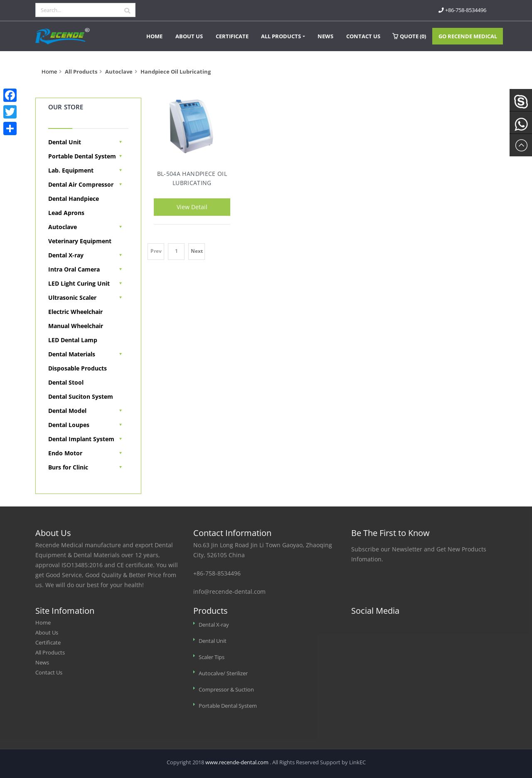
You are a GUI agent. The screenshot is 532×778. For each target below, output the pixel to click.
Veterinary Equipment (80, 241)
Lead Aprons (66, 213)
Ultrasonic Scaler (72, 298)
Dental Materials (72, 354)
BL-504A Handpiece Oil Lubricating (192, 178)
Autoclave (63, 227)
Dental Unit (65, 142)
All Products (281, 36)
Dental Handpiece (74, 199)
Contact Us (363, 36)
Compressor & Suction (226, 690)
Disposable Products (78, 368)
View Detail (192, 207)
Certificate (232, 36)
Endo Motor (65, 453)
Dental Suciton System (81, 396)
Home (154, 36)
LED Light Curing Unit (79, 283)
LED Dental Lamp (73, 340)
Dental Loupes (69, 425)
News (325, 36)
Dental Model (67, 411)
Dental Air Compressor (81, 184)
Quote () (409, 36)
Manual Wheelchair (76, 326)
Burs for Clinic (68, 467)
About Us (189, 36)
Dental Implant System (81, 439)
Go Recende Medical (468, 36)
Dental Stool (66, 382)
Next (197, 251)
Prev (156, 251)
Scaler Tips (212, 657)
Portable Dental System (82, 156)
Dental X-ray (66, 255)
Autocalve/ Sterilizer (223, 673)
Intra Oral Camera (74, 269)
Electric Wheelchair (75, 312)
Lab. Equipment (71, 170)
